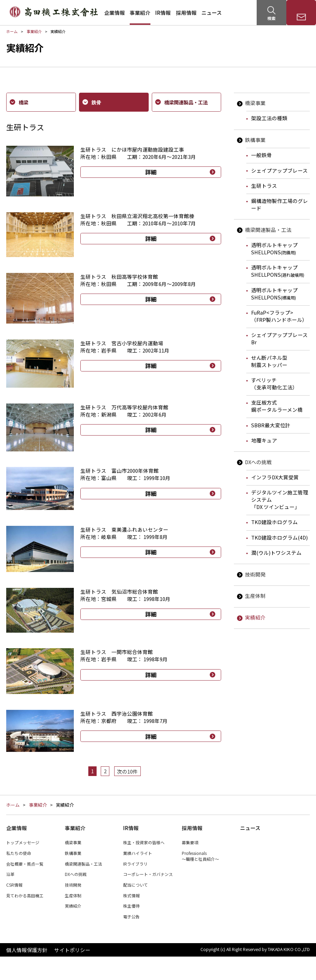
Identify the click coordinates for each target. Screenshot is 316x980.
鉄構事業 (255, 140)
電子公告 (131, 940)
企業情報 (115, 13)
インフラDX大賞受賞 (275, 477)
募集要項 (190, 866)
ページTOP (308, 803)
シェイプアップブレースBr (279, 338)
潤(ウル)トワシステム (276, 553)
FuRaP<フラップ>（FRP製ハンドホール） (279, 316)
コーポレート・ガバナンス (148, 897)
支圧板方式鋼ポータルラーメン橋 (277, 406)
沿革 (10, 897)
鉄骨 (95, 102)
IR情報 (163, 13)
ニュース (212, 13)
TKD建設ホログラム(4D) (279, 537)
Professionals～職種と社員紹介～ (200, 879)
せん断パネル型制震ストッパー (269, 361)
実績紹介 (255, 617)
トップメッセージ (23, 866)
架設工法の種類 (269, 118)
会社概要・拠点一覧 (25, 887)
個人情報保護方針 (27, 973)
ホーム (12, 31)
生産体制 (255, 596)
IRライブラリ (135, 887)
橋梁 (22, 102)
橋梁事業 (255, 103)
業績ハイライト (138, 876)
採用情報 (186, 13)
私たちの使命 (19, 876)
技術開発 (255, 574)
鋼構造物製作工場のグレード (280, 204)
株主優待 (131, 929)
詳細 (151, 172)
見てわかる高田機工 (25, 919)
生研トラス (264, 186)
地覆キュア (264, 440)
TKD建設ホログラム (274, 522)
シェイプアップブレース (279, 170)
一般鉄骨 (261, 155)
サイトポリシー (72, 973)
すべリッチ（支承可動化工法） (274, 384)
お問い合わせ (301, 18)
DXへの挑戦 (258, 462)
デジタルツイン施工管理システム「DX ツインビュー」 (280, 499)
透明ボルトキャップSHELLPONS (274, 248)
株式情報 (131, 919)
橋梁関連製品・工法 (268, 230)
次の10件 (127, 771)
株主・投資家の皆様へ (144, 866)
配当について (136, 908)
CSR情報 (14, 908)
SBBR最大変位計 (271, 425)
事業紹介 (140, 13)
